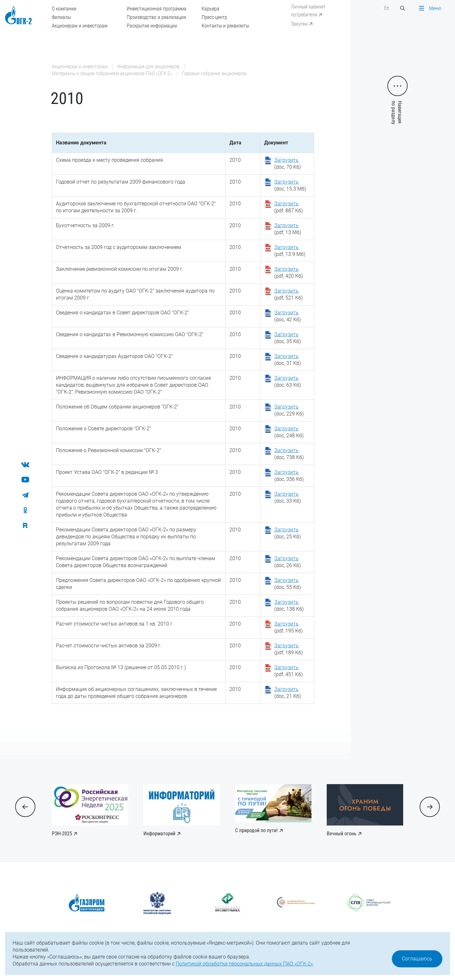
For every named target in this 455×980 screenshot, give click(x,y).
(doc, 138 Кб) (289, 605)
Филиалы (61, 17)
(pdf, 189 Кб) (288, 649)
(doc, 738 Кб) (289, 454)
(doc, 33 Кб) (288, 497)
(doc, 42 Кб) (288, 316)
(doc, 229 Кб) (289, 410)
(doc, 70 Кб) (288, 163)
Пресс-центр (214, 17)
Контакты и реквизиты (225, 26)
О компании (64, 9)
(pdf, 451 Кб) (288, 671)
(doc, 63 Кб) (288, 381)
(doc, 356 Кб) (289, 476)
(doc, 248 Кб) (289, 432)
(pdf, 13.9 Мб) (290, 251)
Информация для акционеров (149, 67)
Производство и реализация (156, 17)
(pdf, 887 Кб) (288, 207)
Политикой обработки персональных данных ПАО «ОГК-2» (244, 964)
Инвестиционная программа (157, 9)
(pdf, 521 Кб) (288, 294)
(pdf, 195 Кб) (288, 627)
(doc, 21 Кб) (288, 693)
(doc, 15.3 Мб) (290, 185)
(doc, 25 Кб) (288, 533)
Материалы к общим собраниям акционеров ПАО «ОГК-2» (112, 73)
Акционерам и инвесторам (80, 26)
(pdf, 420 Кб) (288, 272)
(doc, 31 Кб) (288, 360)
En (387, 8)
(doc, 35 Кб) (288, 338)
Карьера (210, 9)
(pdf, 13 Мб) (288, 229)
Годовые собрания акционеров (214, 73)
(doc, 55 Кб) (288, 584)
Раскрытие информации (152, 26)
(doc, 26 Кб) (288, 562)
